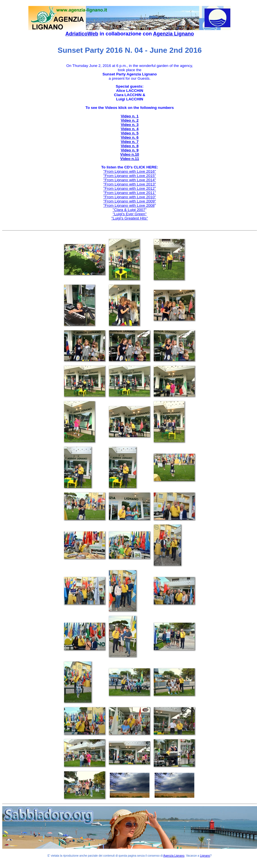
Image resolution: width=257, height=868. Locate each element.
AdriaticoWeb (82, 34)
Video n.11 (130, 159)
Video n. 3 (130, 125)
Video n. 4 (130, 129)
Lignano (205, 856)
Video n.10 (130, 154)
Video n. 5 (130, 133)
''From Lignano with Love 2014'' (130, 180)
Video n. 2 (130, 120)
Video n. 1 (130, 116)
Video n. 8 (130, 146)
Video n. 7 (130, 142)
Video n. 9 (130, 150)
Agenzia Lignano (174, 34)
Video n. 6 (130, 137)
